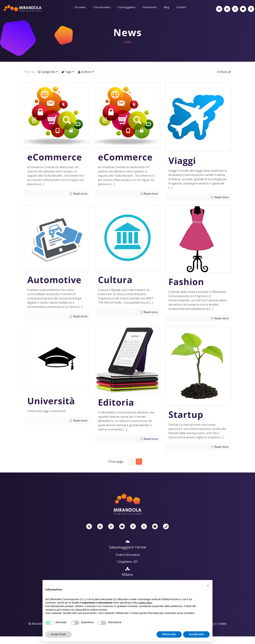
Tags (68, 72)
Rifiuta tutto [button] (169, 634)
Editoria (116, 402)
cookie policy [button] (145, 603)
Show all (224, 72)
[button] (208, 586)
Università (51, 401)
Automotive (54, 280)
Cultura (115, 280)
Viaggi (182, 161)
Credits (222, 624)
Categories (48, 72)
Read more (80, 194)
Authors (86, 72)
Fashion (186, 282)
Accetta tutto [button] (196, 634)
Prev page (115, 462)
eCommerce (55, 157)
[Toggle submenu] (80, 16)
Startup (186, 414)
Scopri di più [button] (59, 634)
